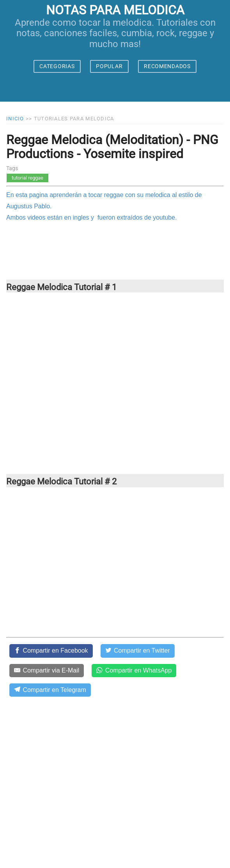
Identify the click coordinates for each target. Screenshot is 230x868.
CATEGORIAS (57, 66)
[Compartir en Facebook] (51, 651)
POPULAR (109, 66)
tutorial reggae (27, 178)
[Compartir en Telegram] (50, 690)
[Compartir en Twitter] (138, 651)
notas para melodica (115, 10)
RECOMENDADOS (167, 66)
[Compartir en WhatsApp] (134, 671)
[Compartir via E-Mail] (47, 671)
